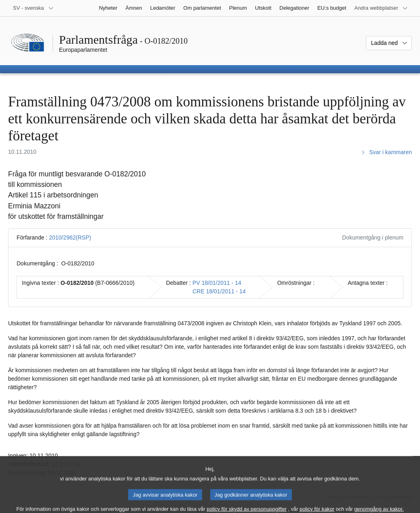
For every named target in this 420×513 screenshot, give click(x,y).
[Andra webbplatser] (381, 8)
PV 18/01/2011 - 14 (217, 283)
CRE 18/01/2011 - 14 (219, 291)
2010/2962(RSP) (70, 237)
